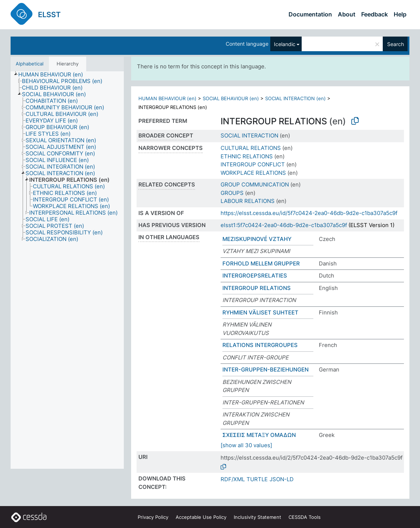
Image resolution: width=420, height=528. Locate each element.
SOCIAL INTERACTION (249, 135)
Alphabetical (30, 64)
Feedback (375, 14)
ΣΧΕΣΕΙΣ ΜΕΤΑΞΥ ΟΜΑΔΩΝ (259, 435)
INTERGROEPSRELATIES (255, 276)
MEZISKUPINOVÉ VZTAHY (257, 239)
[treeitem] (54, 75)
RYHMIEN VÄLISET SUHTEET (260, 312)
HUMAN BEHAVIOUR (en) (167, 98)
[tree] (67, 270)
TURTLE (257, 479)
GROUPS (232, 193)
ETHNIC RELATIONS (247, 156)
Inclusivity (257, 517)
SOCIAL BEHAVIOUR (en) (231, 98)
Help (400, 14)
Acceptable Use (201, 517)
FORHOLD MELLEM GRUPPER (261, 263)
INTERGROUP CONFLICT (253, 164)
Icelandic (285, 44)
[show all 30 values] (246, 445)
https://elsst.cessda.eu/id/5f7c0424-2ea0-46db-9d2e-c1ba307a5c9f (309, 213)
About (347, 14)
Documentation (310, 14)
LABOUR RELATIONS (248, 201)
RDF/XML (233, 479)
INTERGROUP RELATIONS (257, 288)
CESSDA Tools (305, 517)
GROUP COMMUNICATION (255, 184)
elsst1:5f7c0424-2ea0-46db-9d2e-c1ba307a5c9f (284, 225)
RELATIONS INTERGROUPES (260, 345)
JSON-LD (282, 479)
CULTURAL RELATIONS (251, 148)
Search (396, 44)
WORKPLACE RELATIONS (253, 173)
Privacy (153, 517)
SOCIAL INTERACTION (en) (295, 98)
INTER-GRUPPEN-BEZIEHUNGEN (266, 369)
